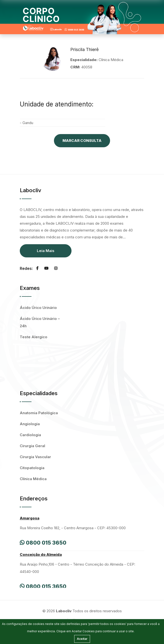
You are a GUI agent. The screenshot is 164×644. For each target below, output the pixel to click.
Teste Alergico (34, 337)
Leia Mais (46, 251)
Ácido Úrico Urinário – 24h (40, 322)
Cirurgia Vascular (35, 457)
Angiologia (30, 424)
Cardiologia (30, 435)
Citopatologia (32, 468)
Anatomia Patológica (39, 413)
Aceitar (82, 639)
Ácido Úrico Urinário (38, 308)
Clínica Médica (33, 479)
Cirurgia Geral (32, 446)
